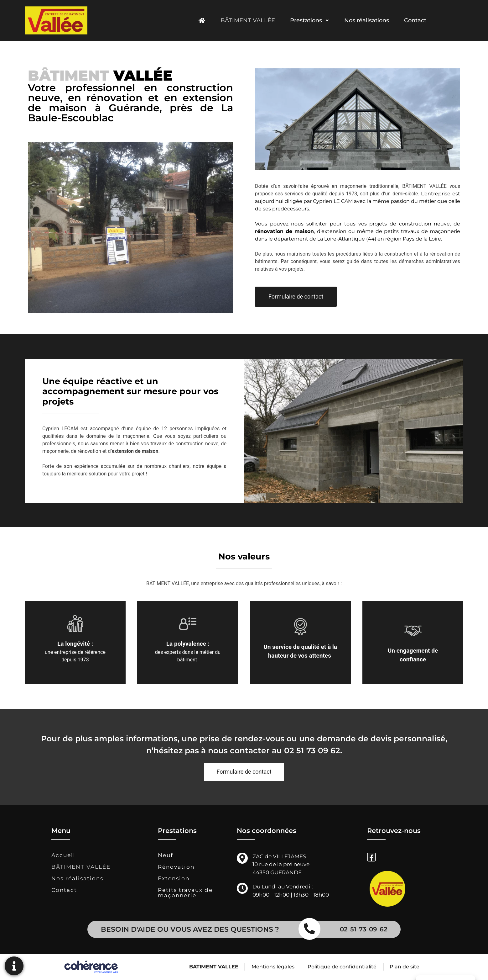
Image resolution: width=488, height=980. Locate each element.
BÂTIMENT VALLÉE (248, 20)
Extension (174, 878)
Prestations (310, 20)
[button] (296, 297)
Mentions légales (273, 967)
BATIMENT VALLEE (214, 967)
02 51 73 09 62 (312, 750)
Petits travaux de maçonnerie (185, 893)
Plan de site (405, 967)
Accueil (63, 855)
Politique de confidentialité (342, 967)
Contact (415, 20)
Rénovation (176, 867)
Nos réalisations (367, 20)
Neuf (166, 855)
